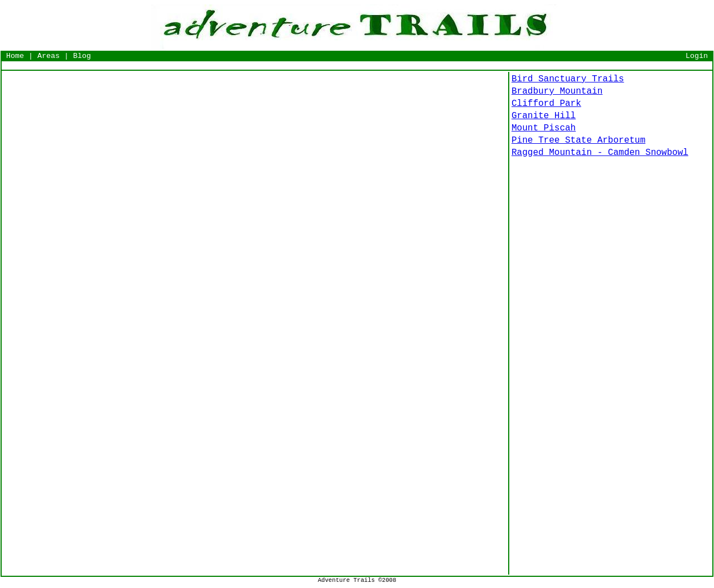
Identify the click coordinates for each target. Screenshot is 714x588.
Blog (82, 56)
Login (697, 56)
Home (15, 56)
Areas (49, 56)
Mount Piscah (544, 128)
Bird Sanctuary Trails (568, 79)
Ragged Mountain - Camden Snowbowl (600, 153)
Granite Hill (544, 116)
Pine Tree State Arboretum (578, 140)
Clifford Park (546, 104)
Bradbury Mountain (557, 91)
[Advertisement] (357, 65)
